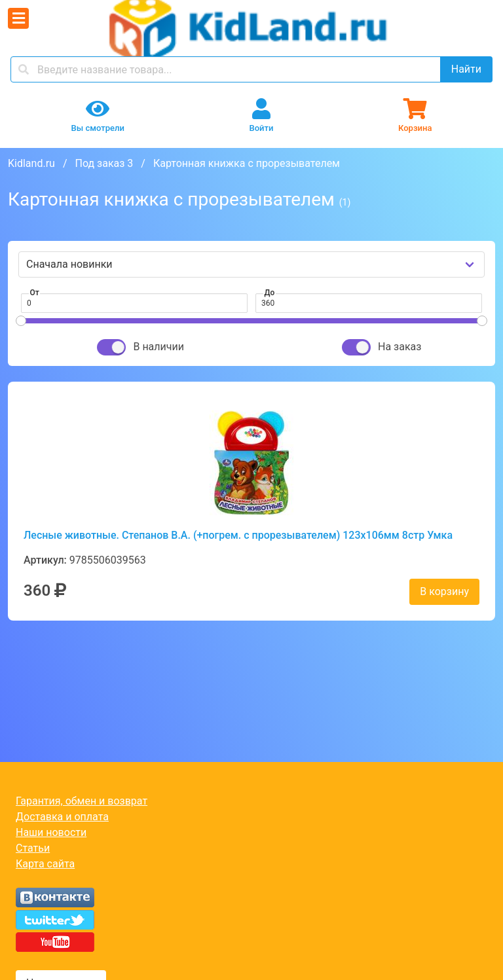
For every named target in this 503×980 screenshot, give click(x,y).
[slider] (21, 321)
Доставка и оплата (62, 817)
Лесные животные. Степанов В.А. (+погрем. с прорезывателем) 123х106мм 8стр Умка (238, 535)
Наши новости (51, 832)
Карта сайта (45, 864)
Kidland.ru (31, 163)
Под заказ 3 (104, 163)
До (270, 293)
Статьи (33, 848)
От (35, 293)
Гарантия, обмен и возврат (82, 801)
